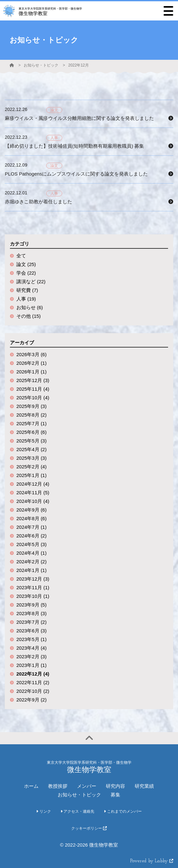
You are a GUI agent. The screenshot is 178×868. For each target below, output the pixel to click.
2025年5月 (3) (31, 441)
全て (21, 256)
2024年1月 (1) (31, 570)
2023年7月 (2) (31, 622)
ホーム (31, 786)
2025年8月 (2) (31, 415)
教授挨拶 (58, 786)
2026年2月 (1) (31, 363)
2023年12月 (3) (33, 579)
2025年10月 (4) (33, 398)
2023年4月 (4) (31, 648)
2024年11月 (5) (33, 493)
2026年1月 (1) (31, 372)
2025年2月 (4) (31, 467)
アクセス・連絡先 (77, 811)
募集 (115, 795)
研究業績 (144, 786)
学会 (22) (26, 273)
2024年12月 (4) (33, 484)
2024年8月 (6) (31, 518)
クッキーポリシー (89, 828)
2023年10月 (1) (33, 596)
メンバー (87, 786)
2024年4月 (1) (31, 553)
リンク (43, 811)
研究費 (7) (27, 290)
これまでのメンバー (123, 811)
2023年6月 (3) (31, 631)
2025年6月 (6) (31, 432)
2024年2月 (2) (31, 562)
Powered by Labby (152, 861)
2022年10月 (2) (33, 691)
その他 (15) (29, 316)
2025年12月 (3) (33, 380)
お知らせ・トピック (41, 65)
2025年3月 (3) (31, 458)
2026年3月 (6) (31, 354)
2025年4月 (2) (31, 449)
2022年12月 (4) (33, 674)
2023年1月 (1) (31, 665)
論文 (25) (26, 264)
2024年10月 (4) (33, 501)
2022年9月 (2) (31, 700)
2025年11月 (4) (33, 389)
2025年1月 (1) (31, 475)
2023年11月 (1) (33, 587)
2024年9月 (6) (31, 510)
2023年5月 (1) (31, 639)
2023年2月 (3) (31, 657)
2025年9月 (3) (31, 406)
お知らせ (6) (30, 307)
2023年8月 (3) (31, 613)
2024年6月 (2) (31, 536)
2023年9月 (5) (31, 605)
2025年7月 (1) (31, 423)
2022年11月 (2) (33, 682)
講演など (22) (31, 282)
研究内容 (115, 786)
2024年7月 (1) (31, 527)
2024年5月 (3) (31, 544)
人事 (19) (26, 299)
